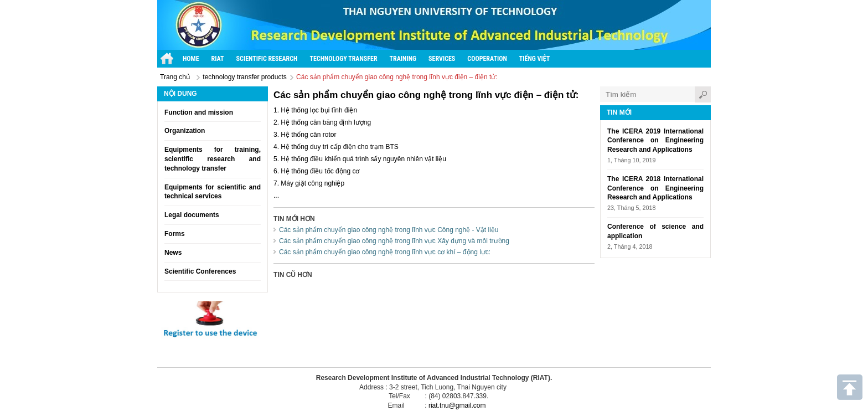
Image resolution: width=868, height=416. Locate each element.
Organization (185, 131)
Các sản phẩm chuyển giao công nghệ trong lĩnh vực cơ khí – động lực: (385, 252)
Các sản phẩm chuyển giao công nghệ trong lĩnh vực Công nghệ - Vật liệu (389, 230)
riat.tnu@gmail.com (457, 405)
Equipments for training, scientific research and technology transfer (213, 159)
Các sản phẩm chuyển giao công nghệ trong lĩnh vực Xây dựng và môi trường (394, 241)
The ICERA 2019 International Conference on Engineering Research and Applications (655, 141)
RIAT (218, 59)
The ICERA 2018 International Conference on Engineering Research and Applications (655, 188)
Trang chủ (175, 77)
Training (403, 59)
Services (442, 59)
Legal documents (192, 215)
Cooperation (487, 59)
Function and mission (199, 112)
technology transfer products (244, 77)
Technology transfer (343, 59)
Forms (175, 234)
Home (191, 59)
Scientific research (267, 59)
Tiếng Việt (534, 59)
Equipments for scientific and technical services (213, 192)
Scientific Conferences (200, 271)
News (173, 253)
